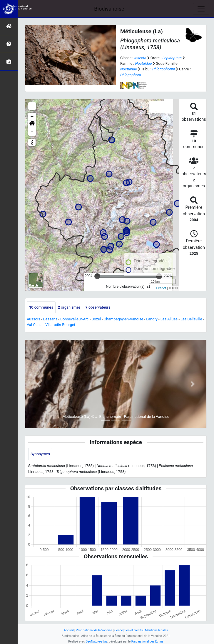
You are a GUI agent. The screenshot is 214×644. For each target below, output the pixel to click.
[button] (32, 124)
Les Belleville (191, 319)
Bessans (50, 319)
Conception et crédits (129, 630)
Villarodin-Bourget (60, 325)
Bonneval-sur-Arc (75, 319)
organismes (69, 307)
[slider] (97, 276)
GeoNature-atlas (96, 641)
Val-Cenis (35, 325)
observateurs (98, 307)
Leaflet (161, 288)
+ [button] (32, 117)
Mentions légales (156, 630)
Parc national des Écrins (147, 641)
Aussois (34, 319)
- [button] (32, 132)
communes (41, 307)
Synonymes (40, 454)
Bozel (96, 319)
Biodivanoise (109, 9)
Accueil (69, 630)
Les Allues (169, 319)
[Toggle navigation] (201, 9)
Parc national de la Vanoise (94, 630)
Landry (152, 319)
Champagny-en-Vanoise (124, 319)
